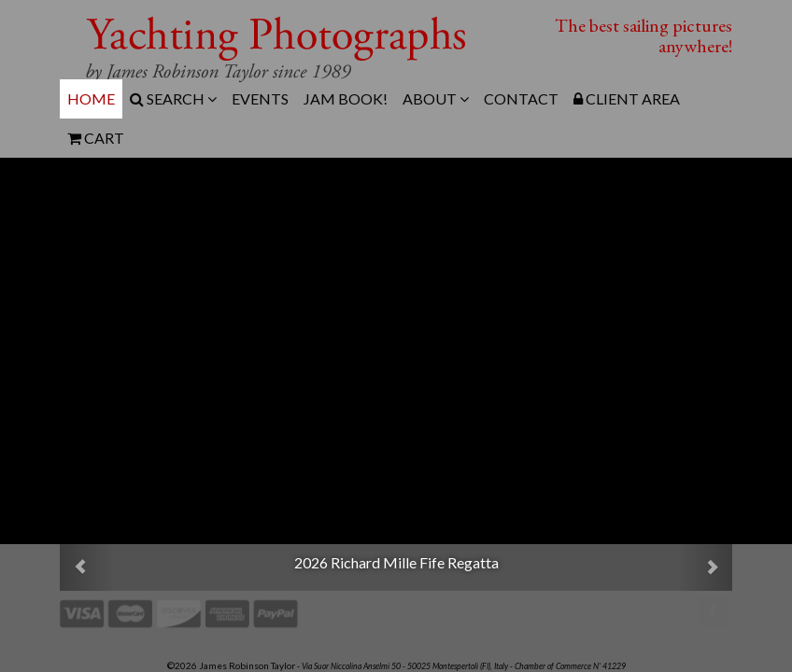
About (436, 98)
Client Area (627, 98)
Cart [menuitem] (96, 138)
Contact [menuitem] (521, 98)
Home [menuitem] (91, 98)
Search (173, 98)
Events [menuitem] (260, 98)
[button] (87, 567)
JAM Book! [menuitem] (346, 98)
